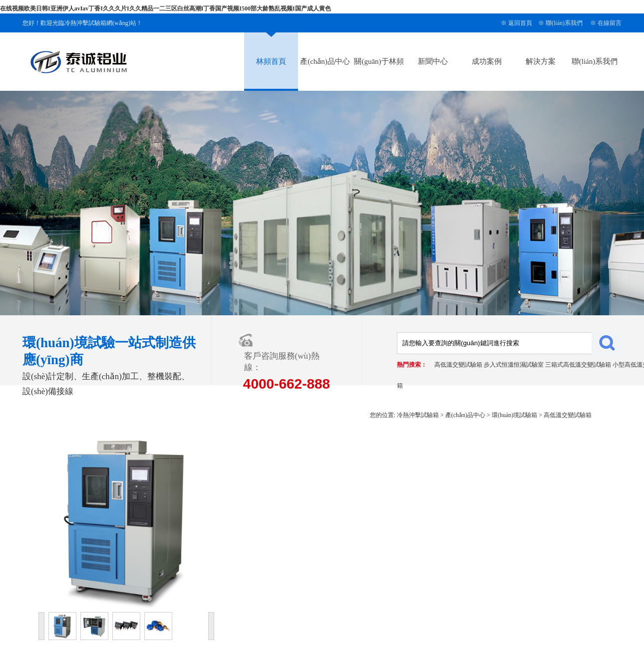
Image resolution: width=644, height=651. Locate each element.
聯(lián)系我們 (564, 23)
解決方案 (541, 61)
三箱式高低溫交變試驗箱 (578, 365)
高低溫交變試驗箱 (458, 365)
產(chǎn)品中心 (325, 61)
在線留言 (610, 23)
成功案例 (487, 61)
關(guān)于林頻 (379, 61)
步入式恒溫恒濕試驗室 (514, 365)
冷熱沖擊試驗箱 (418, 415)
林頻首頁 (271, 61)
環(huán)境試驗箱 (514, 415)
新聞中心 (433, 61)
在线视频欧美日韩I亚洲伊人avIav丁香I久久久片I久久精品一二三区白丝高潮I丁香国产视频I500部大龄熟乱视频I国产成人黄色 (165, 8)
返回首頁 (520, 23)
